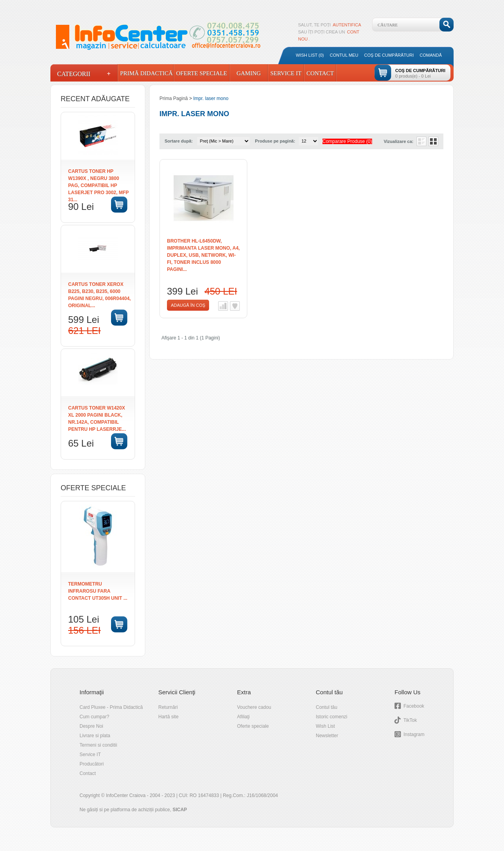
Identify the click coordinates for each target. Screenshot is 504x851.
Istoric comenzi (332, 717)
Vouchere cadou (254, 707)
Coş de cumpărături (389, 55)
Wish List (325, 726)
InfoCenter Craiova (126, 795)
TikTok (410, 720)
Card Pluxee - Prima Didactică (111, 707)
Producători (92, 764)
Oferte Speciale (202, 73)
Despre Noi (91, 726)
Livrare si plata (95, 736)
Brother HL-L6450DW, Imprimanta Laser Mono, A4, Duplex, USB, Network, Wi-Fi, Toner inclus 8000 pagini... (203, 255)
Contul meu (344, 55)
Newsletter (327, 736)
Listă (422, 141)
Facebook (414, 706)
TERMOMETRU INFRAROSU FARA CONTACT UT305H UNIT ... (98, 591)
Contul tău (327, 707)
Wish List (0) (310, 55)
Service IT (286, 73)
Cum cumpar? (94, 717)
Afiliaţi (243, 717)
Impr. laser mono (211, 98)
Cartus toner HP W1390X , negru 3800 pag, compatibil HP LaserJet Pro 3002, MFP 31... (98, 185)
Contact (320, 73)
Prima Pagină (174, 98)
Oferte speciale (253, 726)
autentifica (347, 25)
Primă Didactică (146, 73)
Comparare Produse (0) (347, 141)
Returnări (168, 707)
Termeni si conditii (98, 745)
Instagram (414, 734)
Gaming (249, 73)
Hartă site (168, 717)
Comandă (431, 55)
